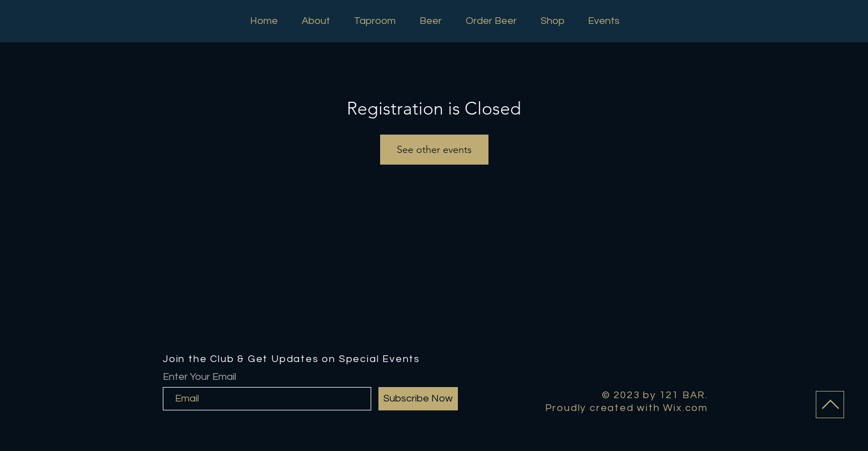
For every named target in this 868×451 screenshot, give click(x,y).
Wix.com (685, 408)
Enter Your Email (199, 377)
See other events (434, 150)
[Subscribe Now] (418, 399)
